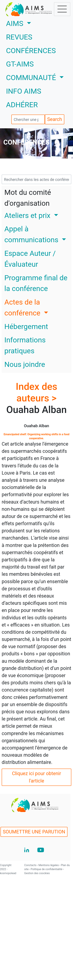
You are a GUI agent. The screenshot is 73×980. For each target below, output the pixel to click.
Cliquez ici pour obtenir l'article (36, 777)
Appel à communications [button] (32, 234)
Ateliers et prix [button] (28, 216)
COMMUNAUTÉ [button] (32, 78)
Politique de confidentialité (47, 869)
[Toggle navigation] (62, 9)
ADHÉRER (22, 105)
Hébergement (26, 327)
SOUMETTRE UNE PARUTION (34, 832)
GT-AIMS (20, 64)
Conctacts (31, 865)
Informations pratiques (25, 345)
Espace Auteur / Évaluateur (30, 259)
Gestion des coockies (37, 873)
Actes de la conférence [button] (23, 308)
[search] (28, 119)
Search (55, 119)
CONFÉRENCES (31, 51)
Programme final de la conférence (36, 283)
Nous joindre (25, 364)
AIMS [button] (28, 23)
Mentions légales (49, 865)
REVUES (19, 37)
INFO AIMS (24, 91)
